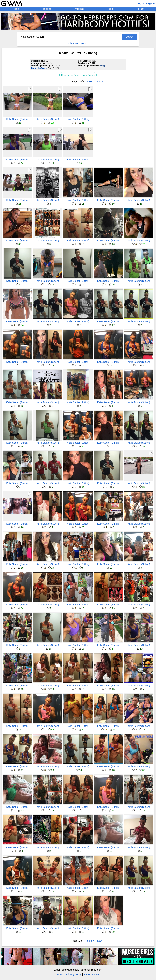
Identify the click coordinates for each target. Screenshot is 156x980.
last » (100, 81)
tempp (102, 66)
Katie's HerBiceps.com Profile (78, 75)
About (60, 974)
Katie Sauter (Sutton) (17, 119)
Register (151, 3)
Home (15, 9)
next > (91, 81)
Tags (110, 9)
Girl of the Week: (39, 68)
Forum (140, 9)
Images (47, 9)
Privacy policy (74, 974)
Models (79, 9)
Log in (140, 3)
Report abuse (91, 974)
